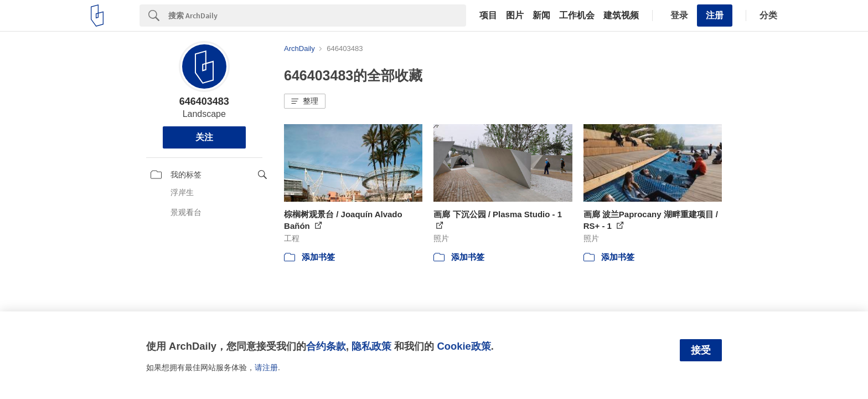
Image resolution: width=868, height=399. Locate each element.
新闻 (541, 16)
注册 (715, 15)
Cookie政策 (464, 346)
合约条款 (326, 346)
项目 (488, 16)
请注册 (266, 367)
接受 (701, 350)
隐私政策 (371, 346)
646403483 (204, 101)
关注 (204, 137)
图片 (515, 16)
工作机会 (577, 16)
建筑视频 (621, 16)
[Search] (317, 16)
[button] (305, 101)
